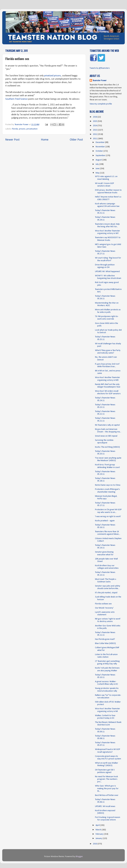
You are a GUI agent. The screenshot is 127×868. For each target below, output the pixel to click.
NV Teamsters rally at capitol (107, 425)
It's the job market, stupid (106, 593)
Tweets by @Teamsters (100, 68)
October (100, 151)
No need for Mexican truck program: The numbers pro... (106, 779)
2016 (95, 117)
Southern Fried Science (17, 99)
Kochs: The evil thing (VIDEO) (107, 447)
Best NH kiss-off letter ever (107, 795)
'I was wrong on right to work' (108, 517)
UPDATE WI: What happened (107, 272)
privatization (32, 129)
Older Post (76, 140)
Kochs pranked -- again (105, 521)
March (99, 830)
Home (45, 140)
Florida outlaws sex (103, 604)
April (98, 825)
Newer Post (12, 140)
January (99, 838)
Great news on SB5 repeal (106, 436)
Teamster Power (100, 81)
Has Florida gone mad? (105, 639)
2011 (95, 139)
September (101, 156)
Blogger (79, 857)
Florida (15, 129)
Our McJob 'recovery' (104, 608)
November (100, 147)
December (100, 142)
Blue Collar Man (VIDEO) (105, 643)
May (98, 173)
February (100, 834)
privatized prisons (53, 76)
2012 (95, 134)
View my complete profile (101, 104)
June (98, 169)
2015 (95, 121)
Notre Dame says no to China (108, 485)
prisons (22, 129)
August (99, 160)
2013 (95, 130)
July (97, 164)
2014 (95, 126)
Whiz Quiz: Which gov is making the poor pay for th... (107, 789)
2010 (95, 844)
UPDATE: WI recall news (105, 806)
